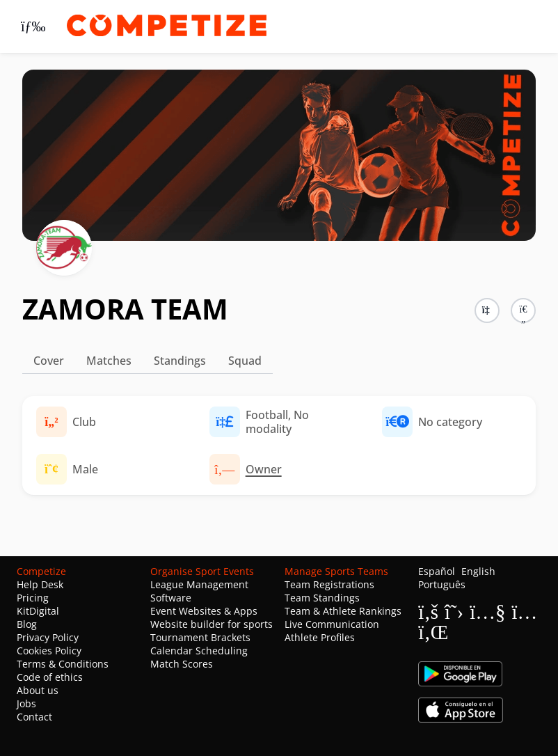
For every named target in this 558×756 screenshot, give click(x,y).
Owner (264, 469)
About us (38, 690)
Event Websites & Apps (204, 611)
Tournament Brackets (200, 637)
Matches (109, 361)
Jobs (26, 703)
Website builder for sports (212, 624)
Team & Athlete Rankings (343, 611)
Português (442, 584)
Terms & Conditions (63, 664)
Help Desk (40, 584)
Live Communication (332, 624)
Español (437, 571)
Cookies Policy (49, 651)
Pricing (33, 598)
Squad (245, 361)
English (478, 571)
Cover (49, 361)
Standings (180, 361)
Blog (27, 624)
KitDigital (38, 611)
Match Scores (182, 664)
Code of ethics (50, 677)
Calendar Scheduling (199, 651)
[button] (523, 310)
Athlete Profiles (320, 637)
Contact (34, 717)
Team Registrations (329, 584)
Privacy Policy (48, 637)
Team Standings (322, 598)
